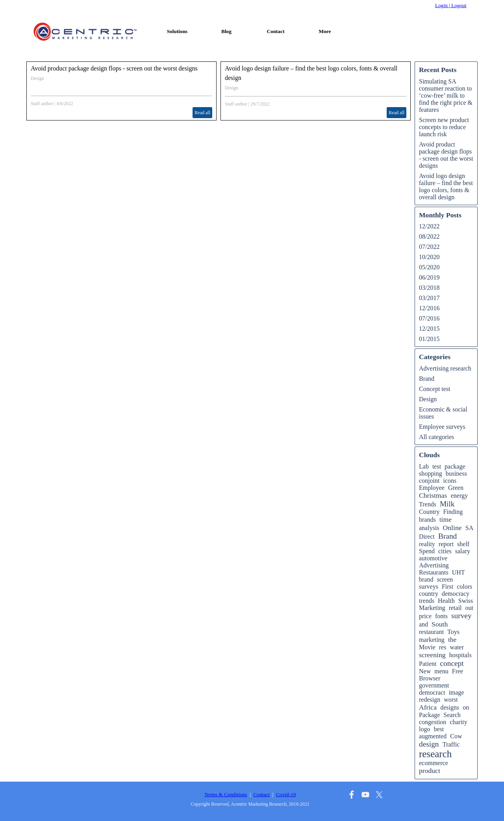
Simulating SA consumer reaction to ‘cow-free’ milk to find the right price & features (446, 95)
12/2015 (429, 329)
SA (469, 528)
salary (463, 551)
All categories (436, 437)
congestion (433, 722)
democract (432, 692)
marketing (432, 640)
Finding (453, 512)
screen (445, 579)
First (447, 587)
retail (455, 608)
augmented (433, 736)
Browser (430, 678)
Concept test (435, 389)
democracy (456, 594)
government (434, 685)
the (452, 639)
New (425, 671)
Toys (453, 632)
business (456, 474)
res (443, 647)
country (429, 594)
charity (458, 722)
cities (445, 551)
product (430, 771)
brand (426, 579)
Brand (427, 379)
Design (37, 78)
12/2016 (429, 308)
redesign (430, 700)
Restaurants (434, 572)
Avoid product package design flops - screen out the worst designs (114, 68)
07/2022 (429, 247)
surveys (429, 587)
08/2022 (429, 236)
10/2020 (429, 257)
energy (459, 496)
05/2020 (429, 267)
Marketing (432, 608)
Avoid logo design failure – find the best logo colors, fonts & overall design (446, 186)
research (435, 754)
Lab (424, 466)
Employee (432, 488)
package (455, 466)
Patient (428, 664)
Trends (428, 504)
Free (458, 671)
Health (446, 601)
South (440, 624)
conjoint (429, 481)
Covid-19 (286, 794)
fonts (441, 616)
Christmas (433, 495)
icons (450, 481)
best (439, 729)
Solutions (177, 31)
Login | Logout (451, 5)
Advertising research (445, 368)
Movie (427, 647)
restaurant (431, 632)
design (429, 744)
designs (450, 707)
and (423, 624)
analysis (429, 528)
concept (452, 663)
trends (427, 601)
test (437, 466)
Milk (447, 504)
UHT (459, 572)
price (425, 616)
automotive (433, 558)
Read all (202, 113)
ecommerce (434, 763)
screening (432, 655)
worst (451, 700)
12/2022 (429, 226)
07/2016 (429, 318)
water (457, 647)
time (446, 519)
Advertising (434, 565)
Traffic (451, 744)
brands (427, 520)
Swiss (466, 601)
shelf (463, 544)
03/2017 (429, 298)
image (457, 692)
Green (456, 488)
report (446, 544)
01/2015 (429, 339)
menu (441, 671)
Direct (427, 537)
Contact (275, 31)
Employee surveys (442, 427)
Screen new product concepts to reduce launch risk (444, 127)
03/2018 (429, 288)
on (466, 707)
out (469, 608)
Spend (427, 551)
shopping (431, 474)
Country (429, 512)
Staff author (42, 104)
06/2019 (429, 277)
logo (424, 729)
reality (427, 544)
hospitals (460, 655)
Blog (226, 31)
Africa (428, 707)
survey (461, 616)
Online (452, 528)
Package (429, 715)
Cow (456, 736)
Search (452, 715)
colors (464, 587)
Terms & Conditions (226, 794)
